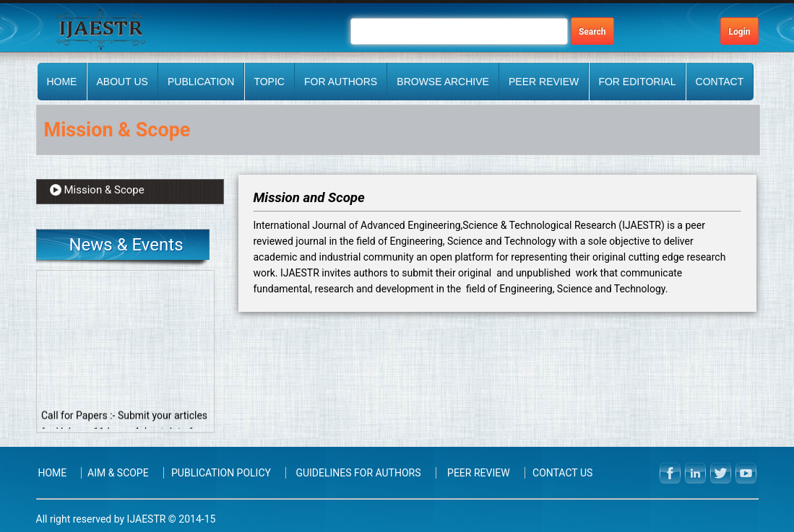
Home (61, 82)
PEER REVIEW (544, 82)
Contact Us (562, 473)
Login (739, 32)
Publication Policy (221, 473)
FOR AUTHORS (341, 82)
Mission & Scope (104, 190)
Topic (269, 82)
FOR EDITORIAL (637, 82)
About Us (122, 82)
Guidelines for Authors (358, 473)
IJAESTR (146, 519)
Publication (201, 82)
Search (592, 32)
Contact (720, 82)
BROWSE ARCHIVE (443, 82)
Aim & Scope (118, 473)
